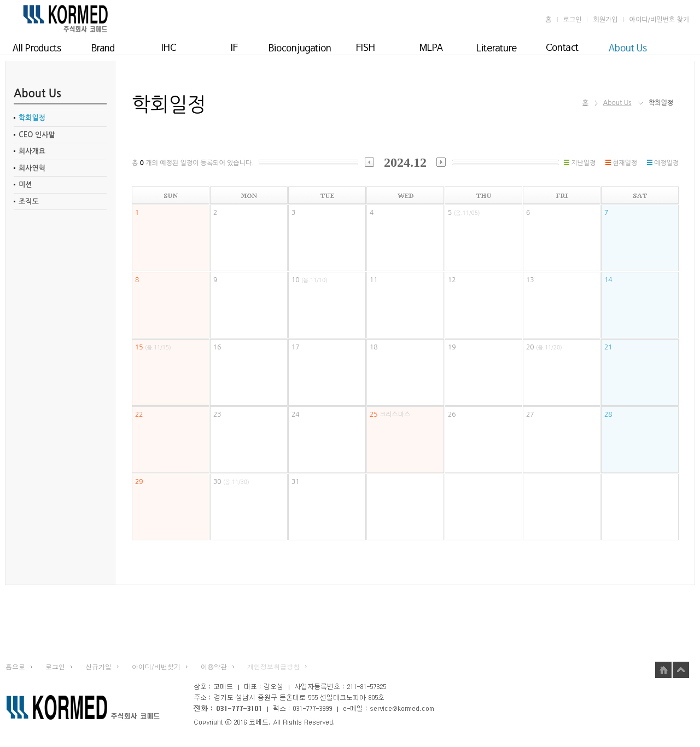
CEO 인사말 (37, 135)
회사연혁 (32, 168)
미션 (25, 185)
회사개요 (32, 151)
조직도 (29, 202)
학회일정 (32, 118)
